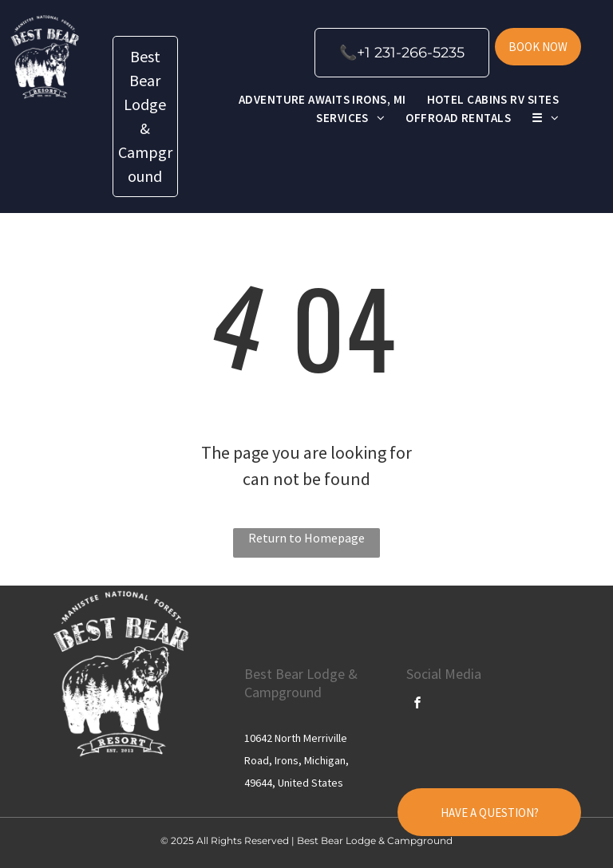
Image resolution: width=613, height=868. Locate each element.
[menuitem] (322, 100)
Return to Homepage (306, 538)
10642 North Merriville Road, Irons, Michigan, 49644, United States (297, 760)
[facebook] (418, 705)
